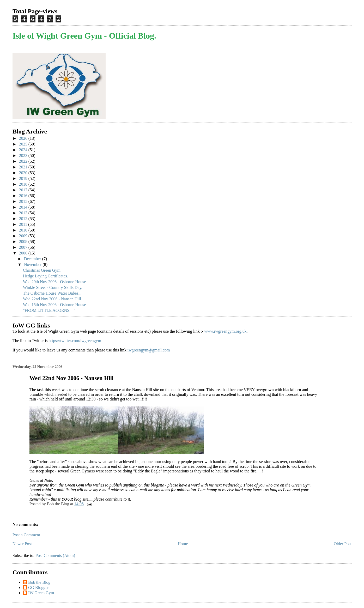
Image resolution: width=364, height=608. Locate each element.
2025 (24, 144)
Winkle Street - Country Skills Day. (53, 287)
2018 (24, 184)
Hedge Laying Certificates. (45, 276)
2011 (24, 224)
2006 (24, 253)
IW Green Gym (41, 593)
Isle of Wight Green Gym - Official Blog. (84, 36)
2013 (24, 213)
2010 (24, 230)
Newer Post (22, 544)
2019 (24, 178)
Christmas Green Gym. (42, 270)
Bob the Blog (39, 582)
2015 (24, 201)
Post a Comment (26, 535)
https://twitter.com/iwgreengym (75, 341)
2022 (24, 161)
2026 (24, 138)
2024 (24, 150)
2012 (24, 219)
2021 (24, 167)
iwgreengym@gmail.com (149, 350)
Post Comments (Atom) (55, 555)
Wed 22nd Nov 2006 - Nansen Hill (52, 299)
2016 (24, 196)
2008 (24, 242)
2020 (24, 173)
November (33, 265)
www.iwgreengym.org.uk (225, 331)
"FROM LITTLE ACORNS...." (49, 310)
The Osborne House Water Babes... (52, 293)
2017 (24, 190)
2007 (24, 247)
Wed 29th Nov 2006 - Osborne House (54, 282)
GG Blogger (38, 588)
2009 (24, 236)
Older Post (343, 544)
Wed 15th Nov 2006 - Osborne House (54, 305)
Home (183, 544)
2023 (24, 156)
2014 (24, 207)
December (33, 259)
